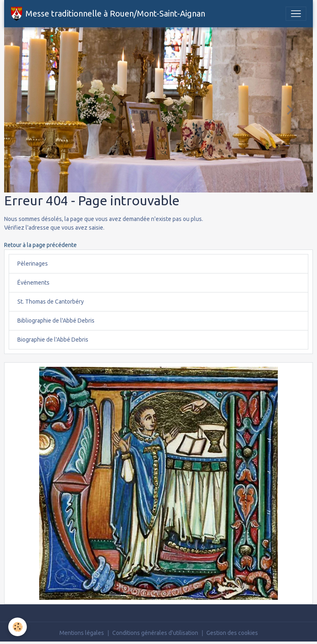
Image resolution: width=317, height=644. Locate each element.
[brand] (108, 14)
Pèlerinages (33, 264)
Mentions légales (82, 633)
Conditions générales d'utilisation (155, 633)
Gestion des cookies (232, 633)
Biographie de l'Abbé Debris (53, 340)
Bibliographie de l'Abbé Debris (56, 321)
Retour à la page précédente (40, 245)
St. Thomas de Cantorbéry (51, 302)
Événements (33, 283)
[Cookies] (18, 627)
